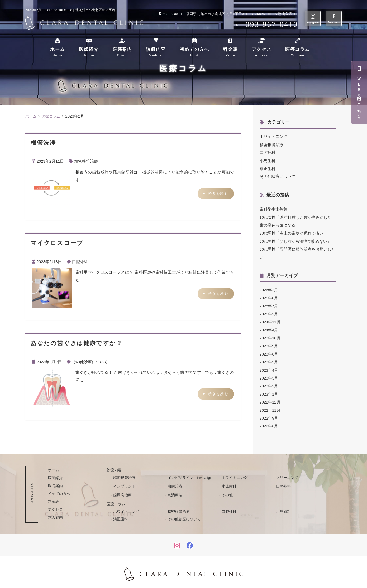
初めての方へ (194, 52)
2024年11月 (270, 320)
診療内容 (156, 52)
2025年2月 (269, 312)
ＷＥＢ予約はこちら (359, 92)
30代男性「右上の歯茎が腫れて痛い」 (294, 232)
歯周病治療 (122, 492)
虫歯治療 (175, 483)
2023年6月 (269, 352)
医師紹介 (89, 52)
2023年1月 (269, 391)
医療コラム (298, 52)
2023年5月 (269, 360)
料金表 (230, 52)
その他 (227, 492)
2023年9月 (269, 344)
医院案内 (122, 52)
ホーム (58, 52)
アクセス (262, 52)
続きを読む (218, 193)
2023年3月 (269, 375)
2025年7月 (269, 304)
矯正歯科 (268, 168)
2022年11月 (270, 407)
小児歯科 (268, 160)
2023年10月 (270, 336)
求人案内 (55, 514)
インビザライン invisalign (190, 474)
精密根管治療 (86, 161)
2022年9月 (269, 415)
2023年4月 (269, 368)
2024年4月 (269, 328)
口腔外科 (80, 261)
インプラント (124, 483)
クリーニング (287, 474)
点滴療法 (175, 492)
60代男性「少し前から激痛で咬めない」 (295, 240)
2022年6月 (269, 423)
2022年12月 (270, 399)
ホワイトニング (273, 136)
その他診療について (90, 361)
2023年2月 (269, 383)
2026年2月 (269, 288)
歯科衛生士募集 (273, 209)
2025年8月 (269, 296)
